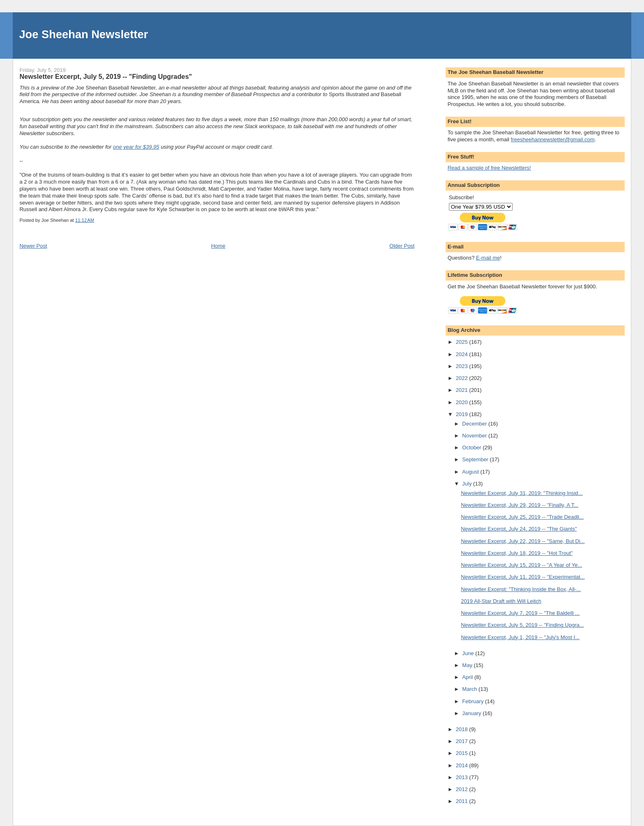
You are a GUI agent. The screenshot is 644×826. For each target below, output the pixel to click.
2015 (463, 753)
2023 (463, 366)
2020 (463, 402)
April (468, 677)
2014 (463, 765)
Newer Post (33, 246)
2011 (463, 801)
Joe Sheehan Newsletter (83, 34)
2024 (463, 354)
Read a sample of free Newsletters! (489, 168)
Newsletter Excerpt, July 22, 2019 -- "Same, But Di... (523, 541)
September (476, 459)
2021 (463, 390)
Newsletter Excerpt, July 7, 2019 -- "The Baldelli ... (520, 613)
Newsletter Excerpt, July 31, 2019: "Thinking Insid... (522, 493)
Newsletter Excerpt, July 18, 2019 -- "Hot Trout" (517, 553)
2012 (463, 789)
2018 (463, 729)
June (469, 653)
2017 (463, 741)
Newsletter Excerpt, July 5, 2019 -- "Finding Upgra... (522, 625)
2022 (463, 378)
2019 (463, 414)
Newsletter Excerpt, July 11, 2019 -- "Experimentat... (523, 577)
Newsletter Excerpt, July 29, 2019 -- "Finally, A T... (520, 505)
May (468, 665)
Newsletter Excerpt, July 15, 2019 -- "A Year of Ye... (521, 565)
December (475, 424)
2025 (463, 342)
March (470, 689)
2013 (463, 777)
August (471, 472)
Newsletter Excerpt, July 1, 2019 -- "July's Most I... (520, 637)
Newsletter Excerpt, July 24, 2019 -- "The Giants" (519, 529)
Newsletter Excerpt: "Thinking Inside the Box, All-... (521, 589)
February (474, 701)
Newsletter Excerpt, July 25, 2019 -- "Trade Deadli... (522, 517)
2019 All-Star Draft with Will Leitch (501, 601)
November (475, 436)
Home (218, 246)
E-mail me (488, 258)
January (472, 713)
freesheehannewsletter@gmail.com (553, 139)
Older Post (402, 246)
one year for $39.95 (136, 147)
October (472, 448)
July (468, 484)
